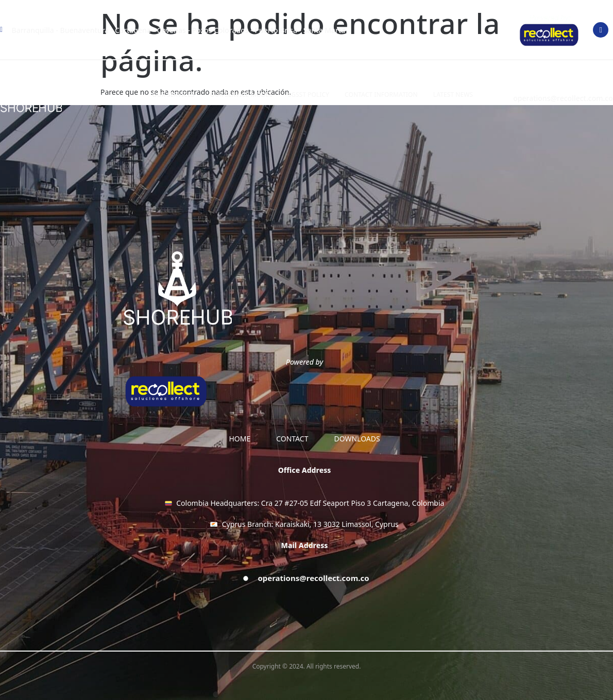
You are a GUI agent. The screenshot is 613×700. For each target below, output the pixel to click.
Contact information (381, 95)
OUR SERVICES (173, 95)
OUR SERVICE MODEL (241, 95)
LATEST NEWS (453, 95)
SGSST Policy (309, 95)
